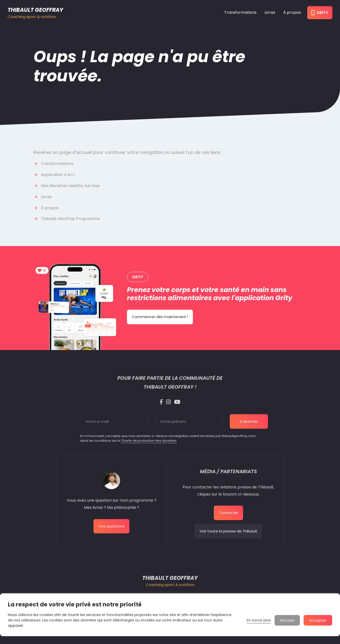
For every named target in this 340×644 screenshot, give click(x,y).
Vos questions (111, 526)
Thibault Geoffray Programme (70, 219)
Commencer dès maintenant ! (160, 317)
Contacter (228, 513)
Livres (270, 12)
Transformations (240, 12)
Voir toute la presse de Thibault (228, 531)
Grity (320, 13)
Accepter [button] (318, 620)
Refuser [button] (287, 620)
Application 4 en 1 (58, 175)
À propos (292, 12)
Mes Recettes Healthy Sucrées (70, 186)
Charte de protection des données (149, 441)
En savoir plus (259, 620)
